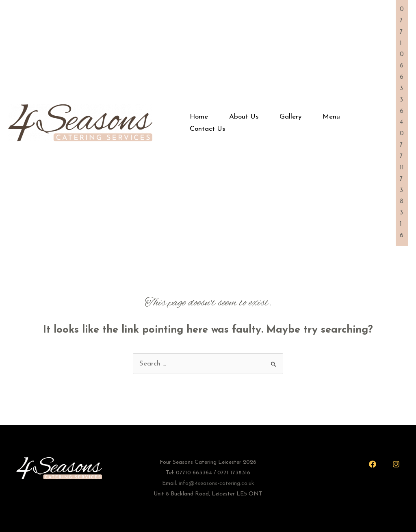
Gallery (290, 117)
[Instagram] (396, 464)
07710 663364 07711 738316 (402, 123)
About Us (244, 117)
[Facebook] (373, 464)
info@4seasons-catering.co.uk (217, 483)
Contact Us (207, 129)
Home (199, 117)
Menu (331, 117)
